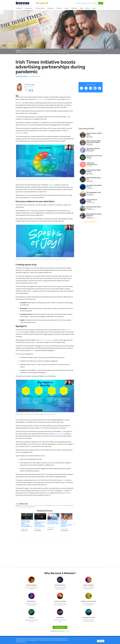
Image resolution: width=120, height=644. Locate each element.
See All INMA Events (91, 222)
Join (101, 3)
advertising (52, 185)
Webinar (20, 103)
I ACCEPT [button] (101, 641)
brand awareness (59, 434)
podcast (32, 350)
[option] (27, 523)
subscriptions (19, 133)
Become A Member (60, 627)
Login (95, 3)
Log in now (67, 631)
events (64, 480)
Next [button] (74, 524)
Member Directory (87, 3)
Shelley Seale (31, 85)
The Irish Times (41, 99)
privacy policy (22, 642)
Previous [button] (18, 524)
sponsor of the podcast (46, 340)
